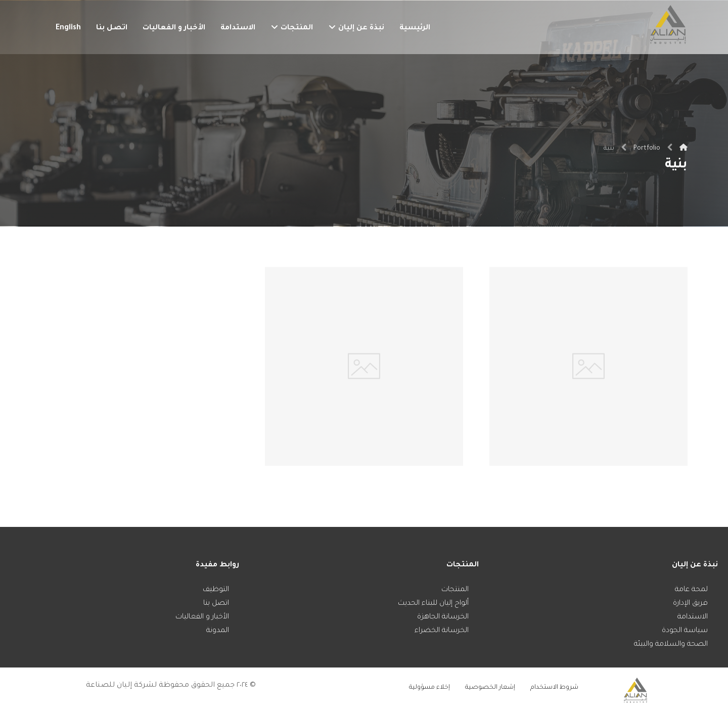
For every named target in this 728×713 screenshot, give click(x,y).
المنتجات (455, 590)
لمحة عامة (691, 590)
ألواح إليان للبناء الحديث (433, 604)
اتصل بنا (216, 604)
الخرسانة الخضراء (442, 631)
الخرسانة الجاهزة (443, 617)
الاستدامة (693, 617)
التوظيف (216, 590)
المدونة (218, 631)
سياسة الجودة (685, 631)
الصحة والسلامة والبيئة (671, 645)
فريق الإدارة (690, 604)
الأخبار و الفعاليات (202, 617)
